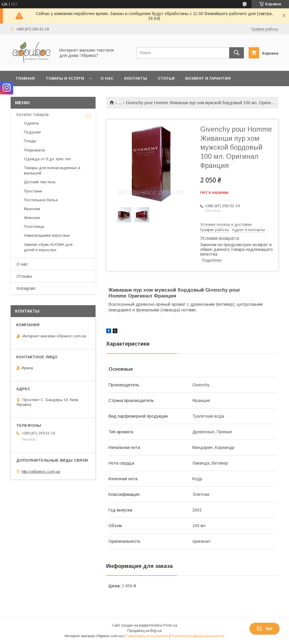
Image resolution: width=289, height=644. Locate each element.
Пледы (30, 141)
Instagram (26, 288)
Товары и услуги (65, 78)
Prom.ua (170, 625)
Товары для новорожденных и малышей (52, 170)
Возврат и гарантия (208, 78)
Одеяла (31, 123)
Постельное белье (41, 200)
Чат (265, 629)
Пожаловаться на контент (147, 636)
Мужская (32, 209)
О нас (107, 78)
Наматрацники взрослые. (47, 235)
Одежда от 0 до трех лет (47, 159)
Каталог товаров (33, 115)
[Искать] (237, 53)
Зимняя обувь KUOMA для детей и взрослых (48, 247)
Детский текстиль (40, 182)
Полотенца (34, 227)
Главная (25, 78)
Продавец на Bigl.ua (144, 631)
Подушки (32, 132)
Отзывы (24, 276)
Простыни (33, 191)
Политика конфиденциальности (198, 636)
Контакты (136, 78)
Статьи (166, 78)
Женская (32, 218)
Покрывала (34, 150)
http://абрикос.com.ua (41, 471)
